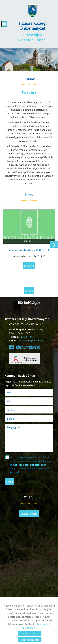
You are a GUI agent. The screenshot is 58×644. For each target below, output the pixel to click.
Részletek (29, 266)
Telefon (15, 410)
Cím (9, 401)
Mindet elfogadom (30, 640)
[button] (54, 245)
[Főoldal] (32, 11)
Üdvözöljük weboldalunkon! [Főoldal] (32, 32)
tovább (29, 291)
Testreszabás (29, 634)
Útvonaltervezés (29, 514)
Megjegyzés (13, 427)
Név (14, 392)
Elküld (9, 482)
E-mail (15, 419)
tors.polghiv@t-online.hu (31, 341)
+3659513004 (27, 337)
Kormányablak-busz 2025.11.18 (29, 250)
